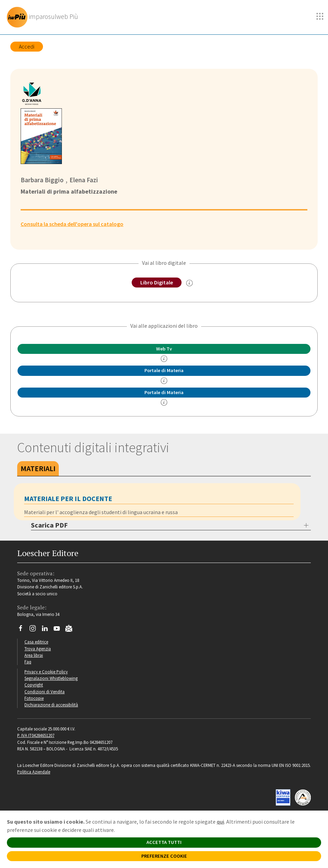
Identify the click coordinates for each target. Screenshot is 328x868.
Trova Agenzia (38, 649)
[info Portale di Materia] (164, 381)
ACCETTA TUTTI (164, 842)
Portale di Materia (164, 370)
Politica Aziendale (34, 772)
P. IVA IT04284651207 (36, 735)
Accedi (27, 46)
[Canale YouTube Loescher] (59, 630)
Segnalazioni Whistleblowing (51, 678)
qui (220, 822)
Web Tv (164, 349)
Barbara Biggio (42, 180)
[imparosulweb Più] (44, 17)
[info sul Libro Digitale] (189, 283)
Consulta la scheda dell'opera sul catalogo (72, 224)
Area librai (34, 655)
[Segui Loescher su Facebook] (23, 630)
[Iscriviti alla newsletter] (71, 629)
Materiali (38, 468)
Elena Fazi (84, 180)
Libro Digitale (157, 282)
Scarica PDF (49, 525)
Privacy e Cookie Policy (46, 672)
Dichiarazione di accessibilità (51, 705)
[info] (164, 359)
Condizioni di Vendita (45, 692)
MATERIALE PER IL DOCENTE (68, 498)
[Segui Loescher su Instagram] (35, 630)
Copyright (34, 685)
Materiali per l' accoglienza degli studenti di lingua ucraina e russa (101, 512)
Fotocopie (34, 698)
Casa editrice (36, 642)
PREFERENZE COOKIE (164, 856)
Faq (28, 662)
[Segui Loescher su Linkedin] (47, 630)
